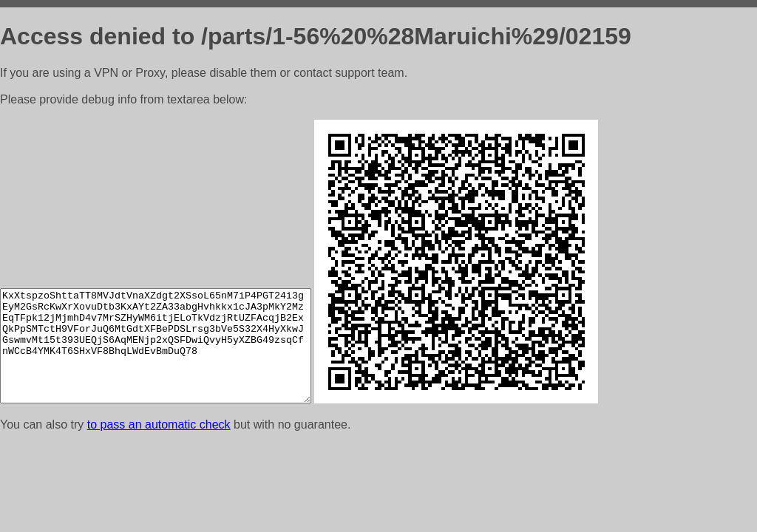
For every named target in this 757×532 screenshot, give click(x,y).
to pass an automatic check (159, 424)
